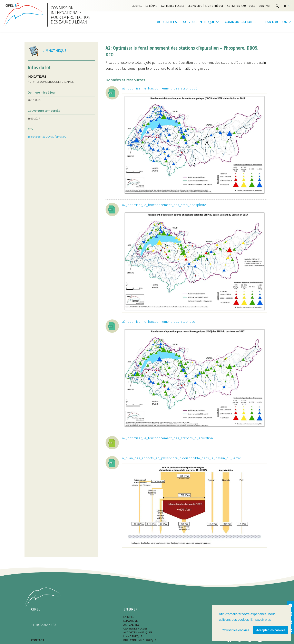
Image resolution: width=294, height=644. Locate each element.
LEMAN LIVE (130, 621)
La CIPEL (137, 6)
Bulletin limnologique (140, 640)
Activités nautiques (241, 6)
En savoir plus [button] (261, 620)
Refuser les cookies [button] (236, 630)
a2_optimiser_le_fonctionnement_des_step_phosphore (164, 205)
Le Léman (151, 6)
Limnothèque (214, 6)
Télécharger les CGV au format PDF (48, 137)
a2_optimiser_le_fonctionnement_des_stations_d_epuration (167, 438)
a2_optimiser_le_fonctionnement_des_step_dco (159, 321)
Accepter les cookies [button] (271, 630)
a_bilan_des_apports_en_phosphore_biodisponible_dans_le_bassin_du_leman (182, 458)
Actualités (167, 22)
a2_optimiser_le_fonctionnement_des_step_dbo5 (160, 88)
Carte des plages (173, 6)
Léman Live (195, 6)
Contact (265, 6)
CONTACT (38, 640)
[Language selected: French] (287, 6)
